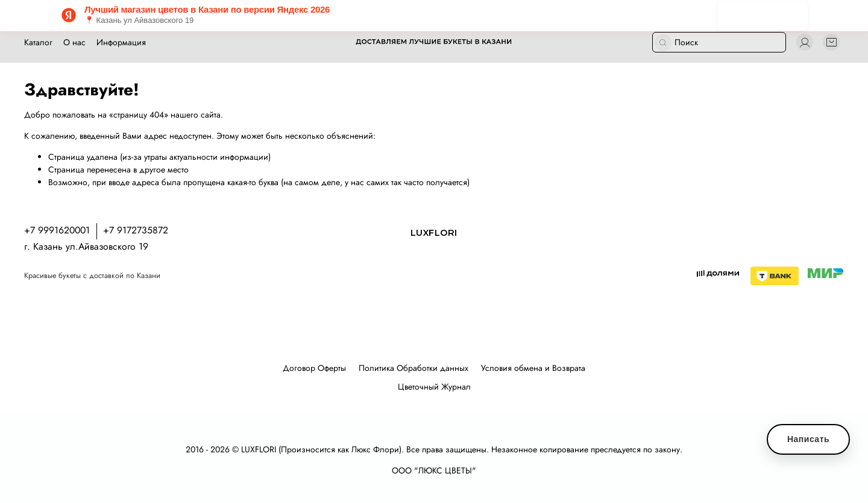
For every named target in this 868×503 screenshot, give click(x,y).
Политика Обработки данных (414, 368)
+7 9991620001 (57, 230)
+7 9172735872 (136, 230)
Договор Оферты (314, 368)
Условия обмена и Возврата (533, 368)
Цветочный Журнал (434, 387)
